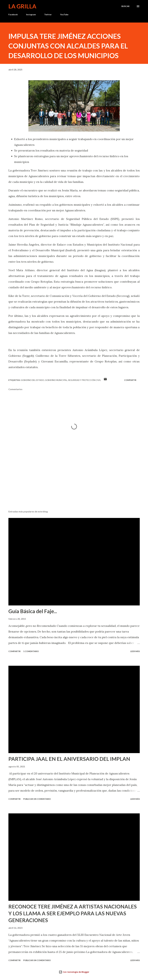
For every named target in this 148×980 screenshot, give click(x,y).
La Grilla (22, 6)
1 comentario (31, 651)
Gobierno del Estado (32, 380)
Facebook (13, 14)
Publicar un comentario (37, 799)
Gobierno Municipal (56, 380)
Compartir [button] (130, 380)
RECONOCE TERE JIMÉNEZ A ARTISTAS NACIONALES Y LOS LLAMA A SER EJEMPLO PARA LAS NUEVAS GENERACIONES (73, 913)
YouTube (64, 14)
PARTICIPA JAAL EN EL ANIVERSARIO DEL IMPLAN (69, 759)
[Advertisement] (74, 486)
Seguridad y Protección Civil (84, 380)
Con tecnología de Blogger (74, 972)
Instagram (31, 14)
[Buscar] (125, 6)
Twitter (48, 14)
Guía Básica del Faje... (33, 611)
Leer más (135, 651)
